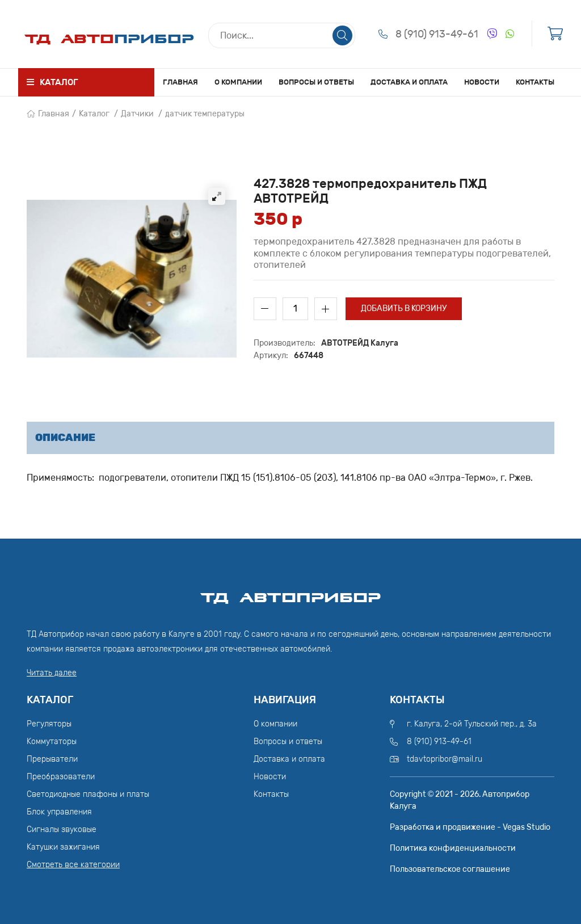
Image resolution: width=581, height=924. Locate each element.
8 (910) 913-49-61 (437, 34)
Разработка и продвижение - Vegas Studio (470, 827)
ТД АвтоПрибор (290, 593)
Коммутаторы (52, 742)
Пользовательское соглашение (450, 869)
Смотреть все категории (73, 865)
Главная (180, 82)
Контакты (535, 82)
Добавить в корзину (404, 308)
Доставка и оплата (409, 82)
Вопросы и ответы (316, 82)
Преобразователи (61, 777)
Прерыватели (52, 759)
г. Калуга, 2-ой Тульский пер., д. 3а (472, 724)
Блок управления (59, 812)
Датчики (137, 114)
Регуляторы (49, 724)
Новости (482, 82)
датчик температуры (205, 114)
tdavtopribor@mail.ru (445, 759)
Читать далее (52, 673)
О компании (238, 82)
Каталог (94, 114)
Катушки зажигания (63, 847)
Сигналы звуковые (62, 829)
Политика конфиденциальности (453, 848)
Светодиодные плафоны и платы (88, 794)
